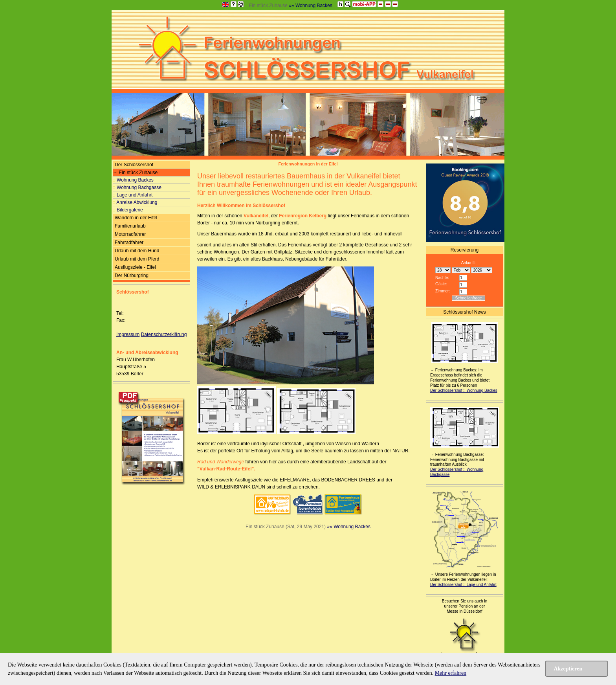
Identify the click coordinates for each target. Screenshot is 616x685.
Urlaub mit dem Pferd (137, 259)
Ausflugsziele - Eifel (135, 267)
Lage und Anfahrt (133, 195)
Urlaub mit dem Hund (137, 251)
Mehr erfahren (451, 673)
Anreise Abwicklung (135, 202)
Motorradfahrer (130, 234)
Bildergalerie (128, 210)
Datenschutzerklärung (164, 334)
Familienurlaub (130, 226)
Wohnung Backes (133, 180)
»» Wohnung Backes (311, 6)
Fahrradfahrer (129, 242)
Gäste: (441, 284)
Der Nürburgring (132, 275)
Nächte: (442, 278)
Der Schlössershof (134, 165)
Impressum (128, 334)
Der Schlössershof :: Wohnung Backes (464, 390)
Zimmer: (443, 291)
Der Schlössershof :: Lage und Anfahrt (463, 585)
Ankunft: (468, 263)
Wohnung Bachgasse (137, 187)
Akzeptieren (568, 669)
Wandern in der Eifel (136, 218)
